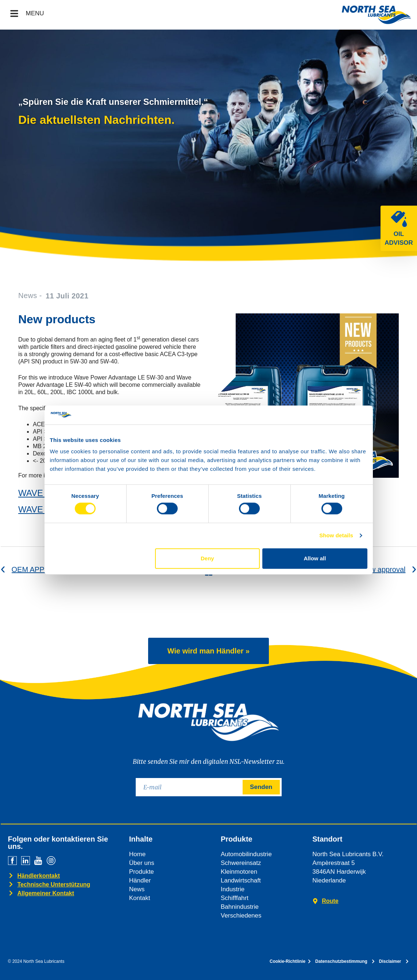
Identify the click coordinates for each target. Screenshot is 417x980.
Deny (207, 558)
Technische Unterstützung (54, 884)
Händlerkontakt (39, 876)
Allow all (315, 558)
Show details (336, 535)
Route (330, 901)
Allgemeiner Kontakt (46, 893)
